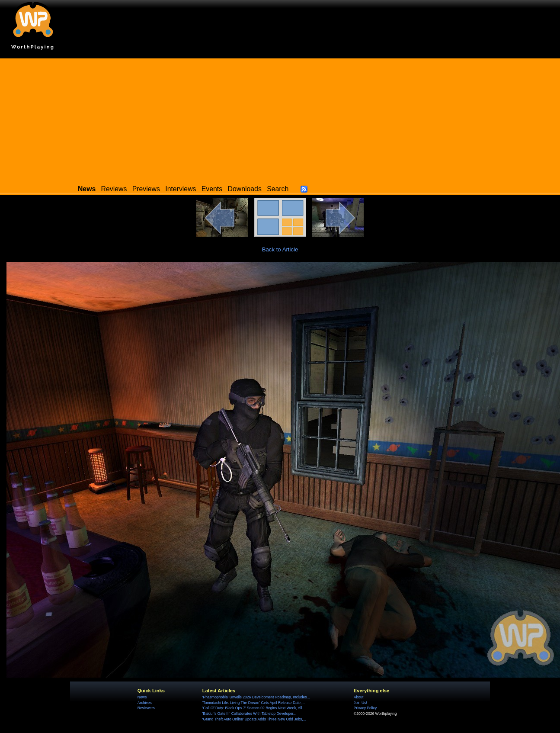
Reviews (114, 189)
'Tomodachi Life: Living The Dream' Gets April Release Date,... (254, 703)
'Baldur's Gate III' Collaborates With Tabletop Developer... (249, 714)
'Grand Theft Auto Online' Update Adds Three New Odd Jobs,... (254, 719)
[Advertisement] (280, 119)
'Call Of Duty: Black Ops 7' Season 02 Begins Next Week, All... (254, 708)
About (358, 697)
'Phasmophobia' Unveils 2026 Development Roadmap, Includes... (256, 697)
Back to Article (280, 249)
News (142, 697)
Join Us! (360, 703)
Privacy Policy (365, 708)
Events (212, 189)
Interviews (181, 189)
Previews (146, 189)
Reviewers (146, 708)
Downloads (245, 189)
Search (278, 189)
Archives (145, 703)
